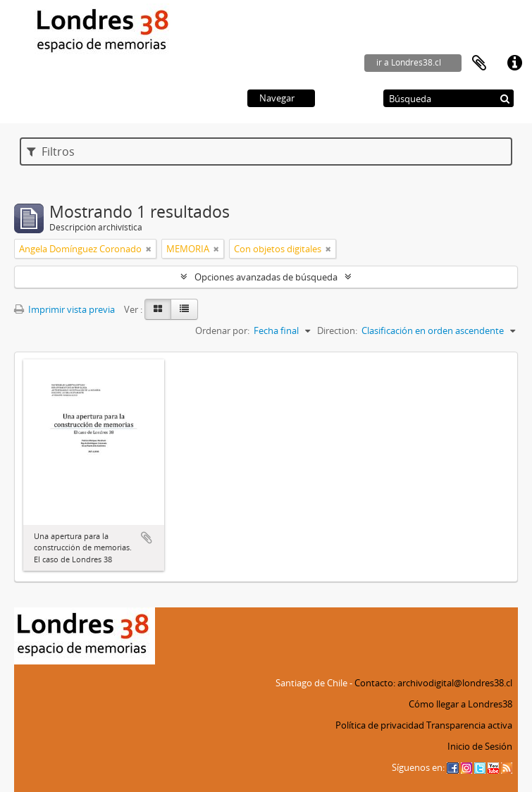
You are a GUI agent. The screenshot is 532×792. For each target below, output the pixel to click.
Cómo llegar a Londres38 (460, 704)
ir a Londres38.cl (409, 62)
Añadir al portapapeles (147, 538)
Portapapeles (479, 63)
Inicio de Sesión (480, 746)
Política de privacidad (380, 725)
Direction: (337, 330)
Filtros (51, 151)
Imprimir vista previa (64, 309)
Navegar (277, 98)
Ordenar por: (222, 330)
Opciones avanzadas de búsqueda (266, 277)
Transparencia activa (469, 725)
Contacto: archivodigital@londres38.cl (433, 683)
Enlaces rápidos (514, 63)
